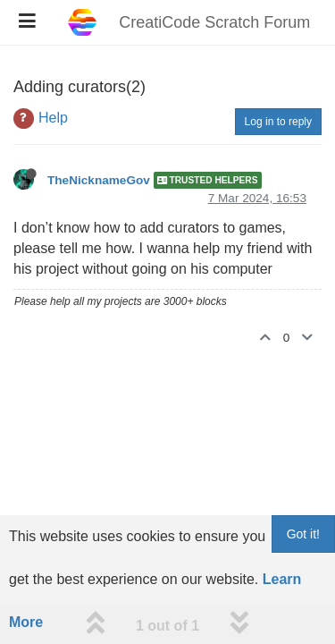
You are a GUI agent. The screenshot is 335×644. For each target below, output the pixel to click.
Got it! (303, 534)
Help (53, 118)
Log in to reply (278, 122)
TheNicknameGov (99, 180)
